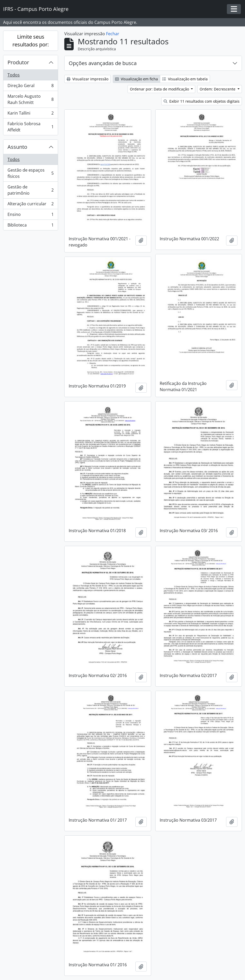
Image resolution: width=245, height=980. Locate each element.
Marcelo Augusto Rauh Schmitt (30, 99)
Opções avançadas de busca (103, 63)
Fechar (113, 34)
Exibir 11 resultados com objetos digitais (202, 101)
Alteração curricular (30, 205)
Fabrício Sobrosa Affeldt (30, 127)
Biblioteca (30, 226)
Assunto (17, 147)
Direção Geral (30, 87)
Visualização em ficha (136, 79)
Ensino (30, 216)
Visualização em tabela (185, 79)
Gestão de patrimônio (30, 190)
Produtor (18, 62)
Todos (14, 75)
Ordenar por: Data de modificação (160, 89)
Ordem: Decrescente (218, 89)
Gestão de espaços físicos (30, 173)
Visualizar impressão (87, 79)
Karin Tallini (30, 114)
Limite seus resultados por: (31, 41)
